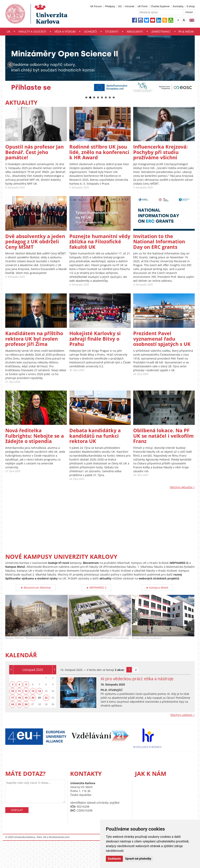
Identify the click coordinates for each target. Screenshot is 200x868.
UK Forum (96, 6)
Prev (10, 65)
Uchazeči (91, 31)
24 (12, 704)
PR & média (186, 31)
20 (33, 698)
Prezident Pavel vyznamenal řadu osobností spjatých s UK (162, 339)
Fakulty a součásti (32, 31)
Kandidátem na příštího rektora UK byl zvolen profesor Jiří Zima (34, 339)
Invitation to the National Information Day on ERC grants (159, 241)
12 (26, 691)
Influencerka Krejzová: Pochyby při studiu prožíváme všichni (160, 152)
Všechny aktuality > (182, 487)
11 (19, 691)
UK (8, 31)
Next (190, 65)
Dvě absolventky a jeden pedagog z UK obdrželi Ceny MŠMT (35, 241)
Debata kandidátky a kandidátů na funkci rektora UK (95, 436)
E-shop (191, 6)
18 (19, 698)
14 (39, 691)
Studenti (112, 31)
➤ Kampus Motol (157, 588)
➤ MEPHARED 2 (96, 588)
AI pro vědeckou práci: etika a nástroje (137, 679)
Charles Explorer (160, 6)
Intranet (130, 6)
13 (33, 691)
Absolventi (135, 31)
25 (19, 704)
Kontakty (178, 6)
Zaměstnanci (161, 31)
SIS (120, 6)
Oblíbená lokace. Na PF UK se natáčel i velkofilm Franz (163, 436)
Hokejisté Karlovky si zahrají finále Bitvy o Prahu (95, 339)
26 (26, 704)
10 (12, 691)
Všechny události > (183, 715)
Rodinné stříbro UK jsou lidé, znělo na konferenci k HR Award (99, 152)
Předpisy (110, 6)
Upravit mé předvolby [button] (138, 859)
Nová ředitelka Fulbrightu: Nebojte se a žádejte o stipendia (35, 436)
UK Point (143, 6)
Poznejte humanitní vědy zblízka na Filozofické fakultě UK (100, 241)
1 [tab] (129, 670)
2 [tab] (136, 670)
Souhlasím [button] (114, 859)
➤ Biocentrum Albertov (36, 588)
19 (26, 698)
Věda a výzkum (65, 31)
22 (46, 698)
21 (39, 698)
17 (12, 698)
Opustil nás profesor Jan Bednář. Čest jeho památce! (34, 152)
